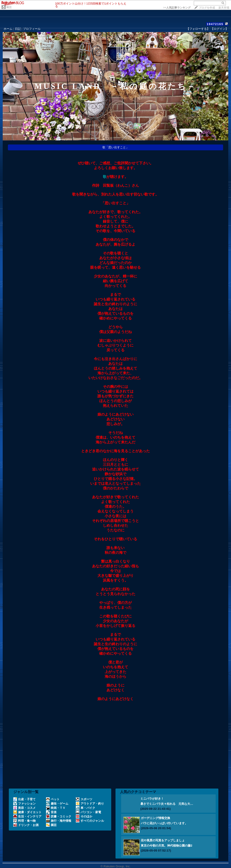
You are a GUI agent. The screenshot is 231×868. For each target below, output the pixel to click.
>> (177, 8)
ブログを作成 (207, 8)
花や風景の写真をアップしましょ (163, 840)
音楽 (51, 812)
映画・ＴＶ (56, 808)
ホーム (8, 29)
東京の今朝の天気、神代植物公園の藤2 (166, 846)
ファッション (24, 804)
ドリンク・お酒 (26, 825)
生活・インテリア (27, 816)
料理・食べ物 (24, 821)
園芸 (9, 7)
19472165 (215, 24)
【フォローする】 (198, 29)
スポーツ (84, 799)
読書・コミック (59, 816)
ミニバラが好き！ (152, 799)
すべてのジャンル (90, 821)
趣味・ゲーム (57, 804)
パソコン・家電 (88, 812)
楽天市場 (224, 8)
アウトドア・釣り (90, 804)
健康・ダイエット (27, 812)
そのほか (84, 816)
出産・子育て (24, 799)
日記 (18, 29)
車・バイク (85, 808)
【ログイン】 (219, 29)
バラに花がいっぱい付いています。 (164, 823)
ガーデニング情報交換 (155, 818)
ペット (53, 799)
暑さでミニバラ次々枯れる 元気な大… (167, 804)
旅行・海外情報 (59, 821)
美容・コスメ (24, 808)
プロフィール (32, 29)
